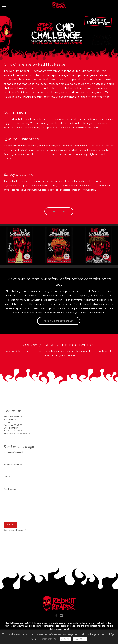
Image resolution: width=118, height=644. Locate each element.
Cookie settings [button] (48, 639)
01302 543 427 (17, 431)
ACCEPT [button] (65, 639)
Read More (80, 639)
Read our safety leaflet (59, 321)
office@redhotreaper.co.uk (18, 433)
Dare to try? (59, 211)
